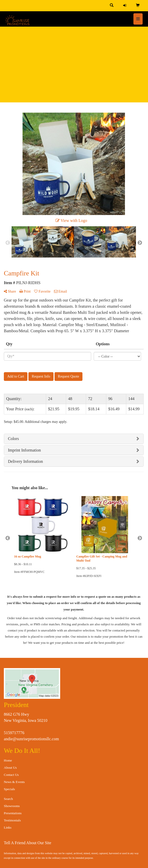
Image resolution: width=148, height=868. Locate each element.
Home (8, 760)
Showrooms (12, 806)
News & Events (14, 782)
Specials (9, 789)
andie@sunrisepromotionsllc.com (31, 739)
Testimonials (12, 820)
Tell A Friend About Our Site (28, 843)
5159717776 (14, 733)
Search (8, 799)
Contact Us (11, 775)
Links (8, 827)
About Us (10, 768)
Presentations (13, 813)
